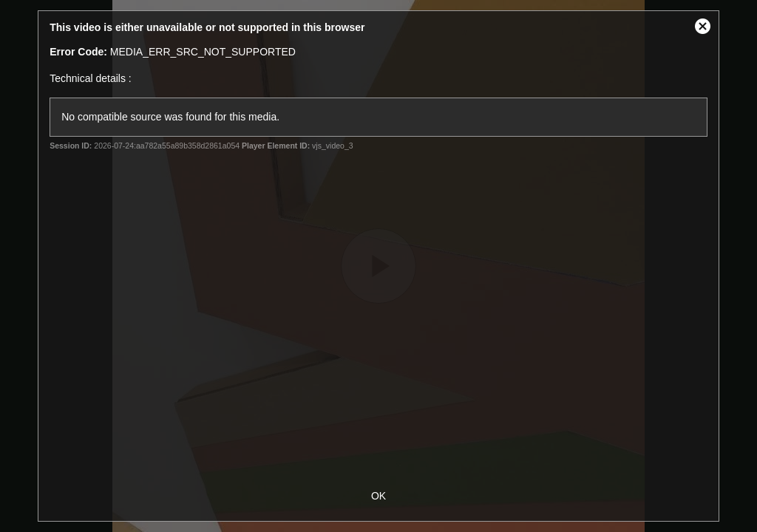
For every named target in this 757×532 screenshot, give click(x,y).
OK (378, 496)
